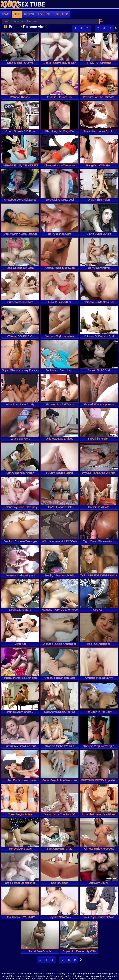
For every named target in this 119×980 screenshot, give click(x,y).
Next (115, 28)
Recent (29, 14)
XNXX (59, 5)
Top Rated (61, 14)
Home (6, 14)
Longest (44, 14)
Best (17, 14)
